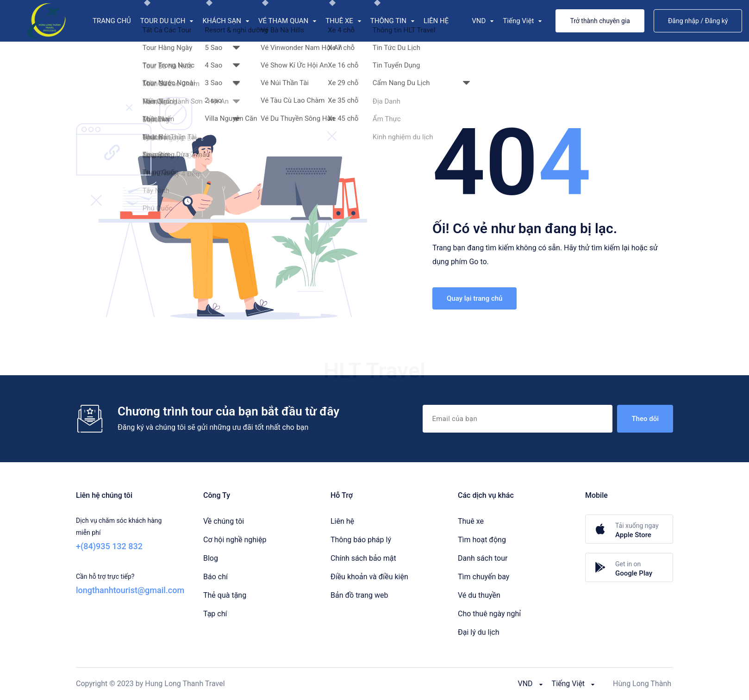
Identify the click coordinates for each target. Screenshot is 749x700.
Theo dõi (645, 419)
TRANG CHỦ (112, 21)
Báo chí (215, 577)
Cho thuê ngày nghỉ (489, 614)
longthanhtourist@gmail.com (130, 590)
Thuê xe (471, 521)
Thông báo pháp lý (361, 540)
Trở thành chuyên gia (600, 21)
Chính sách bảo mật (363, 558)
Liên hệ (342, 521)
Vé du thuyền (479, 595)
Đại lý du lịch (479, 632)
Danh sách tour (483, 558)
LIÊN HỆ (436, 21)
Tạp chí (215, 614)
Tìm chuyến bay (484, 577)
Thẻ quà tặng (225, 595)
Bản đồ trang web (359, 595)
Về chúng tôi (224, 521)
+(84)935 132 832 (109, 546)
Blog (211, 558)
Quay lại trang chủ (474, 298)
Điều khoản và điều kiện (369, 577)
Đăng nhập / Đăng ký (698, 21)
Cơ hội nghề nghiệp (235, 540)
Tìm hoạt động (482, 540)
